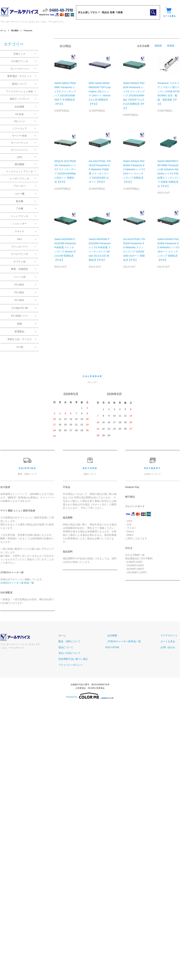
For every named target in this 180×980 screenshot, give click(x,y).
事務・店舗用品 (19, 269)
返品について (76, 647)
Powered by (90, 696)
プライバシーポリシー (81, 665)
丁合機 (19, 209)
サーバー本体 (19, 136)
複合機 (19, 201)
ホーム (3, 30)
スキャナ (19, 231)
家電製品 (19, 331)
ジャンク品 (19, 277)
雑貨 (19, 324)
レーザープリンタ (19, 179)
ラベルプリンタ (19, 254)
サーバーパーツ (19, 150)
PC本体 (19, 114)
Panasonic (30, 30)
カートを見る (170, 641)
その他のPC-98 (19, 308)
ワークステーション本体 (19, 91)
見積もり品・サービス (19, 339)
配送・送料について (79, 641)
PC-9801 (19, 292)
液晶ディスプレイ (19, 99)
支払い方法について (79, 653)
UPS (20, 157)
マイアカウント (171, 635)
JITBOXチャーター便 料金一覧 (17, 583)
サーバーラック (19, 143)
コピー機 (19, 194)
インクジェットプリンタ (19, 171)
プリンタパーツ (19, 247)
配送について (19, 84)
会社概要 (19, 107)
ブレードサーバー (19, 69)
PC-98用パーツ (19, 316)
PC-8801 (19, 285)
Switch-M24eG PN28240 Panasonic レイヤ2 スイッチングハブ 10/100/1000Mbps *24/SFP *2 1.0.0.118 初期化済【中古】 (134, 96)
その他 (19, 347)
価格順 (158, 46)
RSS (116, 647)
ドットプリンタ (19, 216)
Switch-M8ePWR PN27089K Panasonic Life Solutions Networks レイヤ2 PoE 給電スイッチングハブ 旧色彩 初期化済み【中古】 (169, 174)
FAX (19, 239)
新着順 (171, 46)
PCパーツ (19, 121)
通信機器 (16, 30)
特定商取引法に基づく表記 (83, 659)
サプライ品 (19, 262)
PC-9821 (19, 300)
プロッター (19, 186)
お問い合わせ (170, 647)
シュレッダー (19, 223)
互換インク (19, 54)
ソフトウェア (19, 129)
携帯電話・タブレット (19, 76)
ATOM (124, 647)
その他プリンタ (19, 61)
